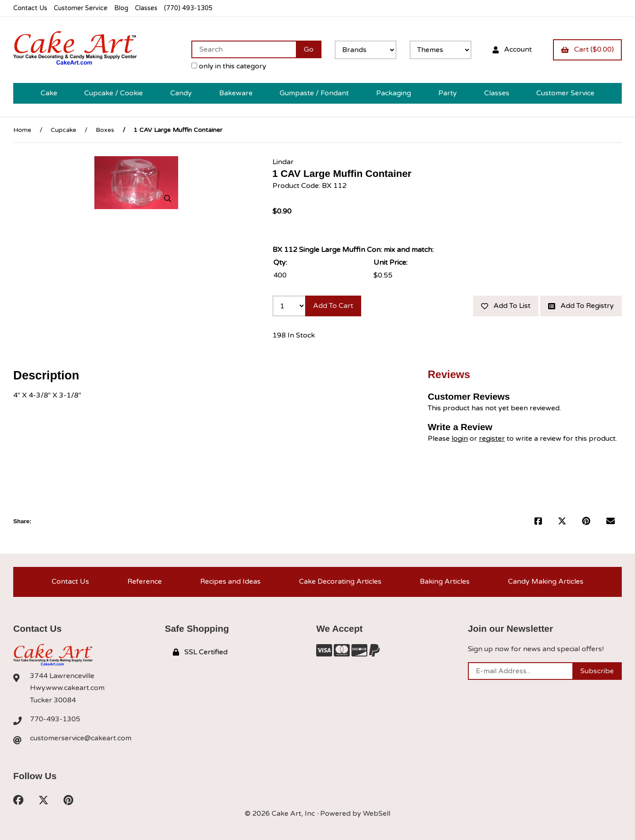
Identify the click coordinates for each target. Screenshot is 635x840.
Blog (121, 8)
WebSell (377, 814)
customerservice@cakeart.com (81, 738)
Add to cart (333, 306)
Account (512, 49)
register (492, 439)
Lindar (283, 162)
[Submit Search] (309, 49)
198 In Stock (294, 335)
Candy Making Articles (546, 581)
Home (22, 130)
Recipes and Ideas (230, 581)
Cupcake (63, 130)
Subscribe (597, 671)
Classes (146, 8)
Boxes (105, 130)
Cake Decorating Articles (340, 581)
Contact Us (30, 8)
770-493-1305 (55, 719)
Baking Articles (445, 581)
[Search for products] (244, 49)
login (460, 439)
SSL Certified (200, 652)
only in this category (229, 66)
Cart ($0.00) (587, 49)
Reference (145, 581)
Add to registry (581, 306)
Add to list (506, 306)
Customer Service (81, 8)
